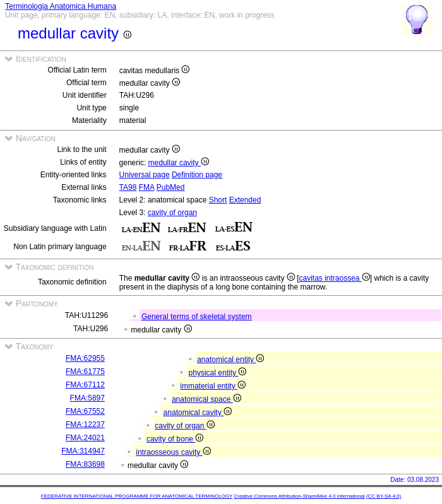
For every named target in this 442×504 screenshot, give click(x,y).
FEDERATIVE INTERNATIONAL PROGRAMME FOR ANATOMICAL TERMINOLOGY (137, 496)
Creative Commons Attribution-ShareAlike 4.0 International (299, 496)
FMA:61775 (85, 372)
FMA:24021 (85, 438)
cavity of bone (175, 439)
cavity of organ (172, 213)
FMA (147, 187)
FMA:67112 (85, 385)
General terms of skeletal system (197, 317)
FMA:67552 (85, 411)
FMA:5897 (87, 398)
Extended (245, 200)
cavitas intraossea (334, 278)
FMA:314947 (83, 451)
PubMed (171, 187)
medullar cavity (179, 163)
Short (218, 200)
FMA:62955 (85, 358)
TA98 (128, 187)
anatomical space (206, 399)
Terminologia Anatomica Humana (61, 6)
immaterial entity (213, 386)
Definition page (197, 175)
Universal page (145, 175)
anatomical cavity (198, 413)
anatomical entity (230, 360)
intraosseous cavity (173, 452)
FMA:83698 (85, 464)
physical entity (218, 373)
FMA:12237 (85, 425)
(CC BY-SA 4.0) (384, 496)
